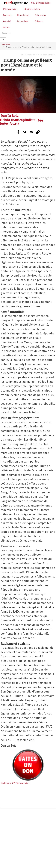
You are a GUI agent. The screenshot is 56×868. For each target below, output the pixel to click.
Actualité (7, 22)
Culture (6, 28)
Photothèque (23, 15)
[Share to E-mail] (31, 132)
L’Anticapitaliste (10, 9)
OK (3, 40)
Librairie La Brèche (32, 9)
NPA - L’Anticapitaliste (41, 3)
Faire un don (40, 15)
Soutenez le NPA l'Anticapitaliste (15, 783)
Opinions (39, 22)
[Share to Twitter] (25, 132)
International (23, 22)
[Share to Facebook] (18, 132)
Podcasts (7, 15)
